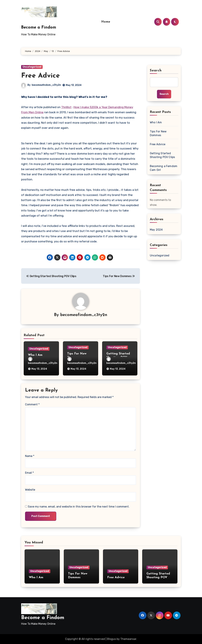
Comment (32, 404)
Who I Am (35, 355)
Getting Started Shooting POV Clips (162, 155)
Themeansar (128, 639)
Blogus (111, 639)
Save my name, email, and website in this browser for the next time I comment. (79, 507)
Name (30, 456)
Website (30, 490)
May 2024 (156, 230)
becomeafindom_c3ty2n (46, 85)
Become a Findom (39, 28)
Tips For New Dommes (158, 133)
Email (29, 473)
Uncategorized (32, 67)
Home (106, 22)
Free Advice (40, 76)
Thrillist (66, 107)
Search (156, 71)
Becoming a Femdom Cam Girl (164, 168)
